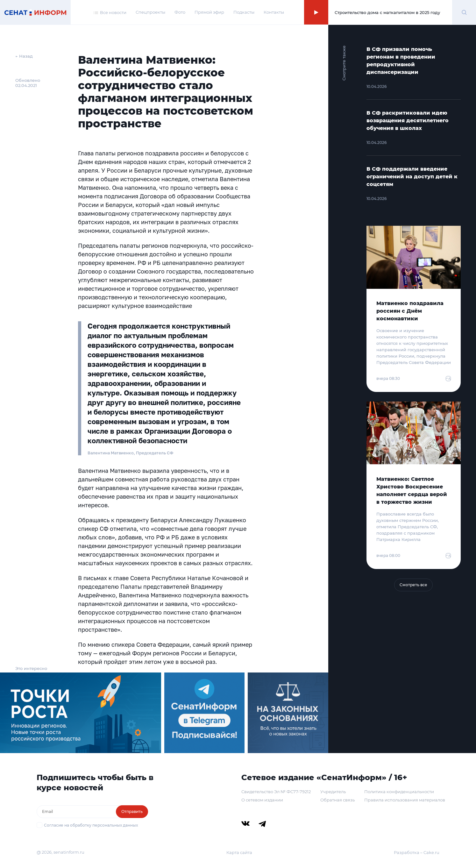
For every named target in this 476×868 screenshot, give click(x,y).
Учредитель (333, 792)
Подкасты (244, 12)
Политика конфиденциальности (399, 792)
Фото (180, 12)
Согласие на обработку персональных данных (91, 825)
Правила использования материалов (405, 800)
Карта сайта (239, 852)
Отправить (132, 811)
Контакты (274, 12)
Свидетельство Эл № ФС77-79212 (276, 792)
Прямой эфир (209, 12)
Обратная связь (337, 800)
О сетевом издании (262, 800)
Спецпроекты (150, 12)
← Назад (24, 56)
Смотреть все (413, 585)
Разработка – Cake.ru (417, 852)
